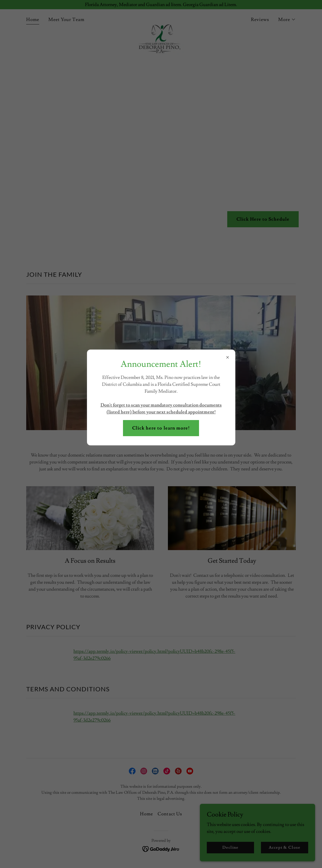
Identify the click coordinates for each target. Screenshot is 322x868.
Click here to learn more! (161, 428)
